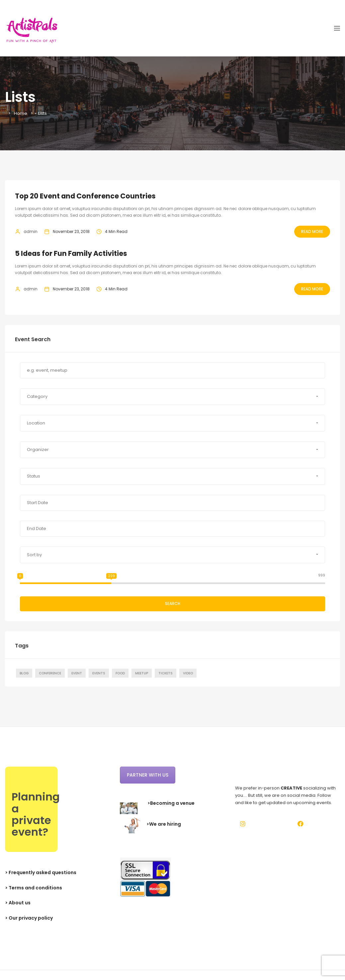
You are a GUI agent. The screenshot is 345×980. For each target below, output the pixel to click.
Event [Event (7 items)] (77, 673)
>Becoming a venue (171, 803)
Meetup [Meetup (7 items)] (142, 673)
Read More (312, 231)
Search (173, 603)
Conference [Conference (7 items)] (50, 673)
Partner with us (148, 775)
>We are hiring (164, 824)
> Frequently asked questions (41, 872)
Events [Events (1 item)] (99, 673)
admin (31, 231)
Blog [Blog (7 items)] (24, 673)
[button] (172, 397)
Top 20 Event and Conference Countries (86, 196)
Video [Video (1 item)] (188, 673)
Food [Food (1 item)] (120, 673)
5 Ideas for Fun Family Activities (72, 253)
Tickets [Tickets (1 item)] (166, 673)
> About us (18, 903)
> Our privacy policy (29, 918)
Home (21, 113)
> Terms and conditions (34, 888)
